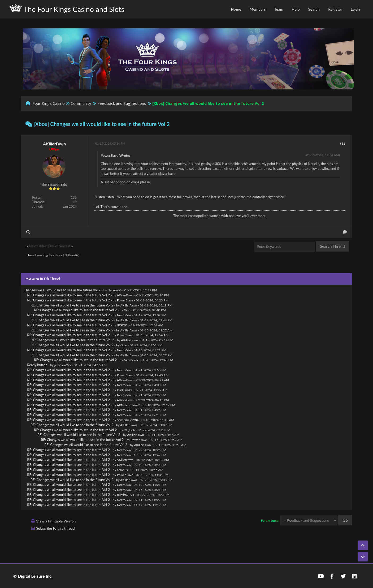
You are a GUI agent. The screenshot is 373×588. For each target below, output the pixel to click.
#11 (343, 143)
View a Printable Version (56, 521)
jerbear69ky (63, 365)
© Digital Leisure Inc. (33, 576)
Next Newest (60, 246)
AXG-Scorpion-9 (128, 405)
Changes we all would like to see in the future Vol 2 (62, 290)
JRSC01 (122, 325)
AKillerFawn (54, 144)
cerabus (122, 470)
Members (258, 9)
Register (335, 9)
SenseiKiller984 (128, 420)
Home (236, 9)
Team (279, 9)
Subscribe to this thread (55, 528)
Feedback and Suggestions (122, 103)
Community (81, 103)
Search (314, 9)
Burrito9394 (126, 495)
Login (355, 9)
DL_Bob (129, 430)
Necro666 (114, 290)
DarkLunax (125, 390)
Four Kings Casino (49, 103)
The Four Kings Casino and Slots (67, 9)
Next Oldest (38, 246)
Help (296, 9)
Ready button (37, 365)
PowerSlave (125, 300)
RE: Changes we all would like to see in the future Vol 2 (68, 295)
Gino (127, 310)
